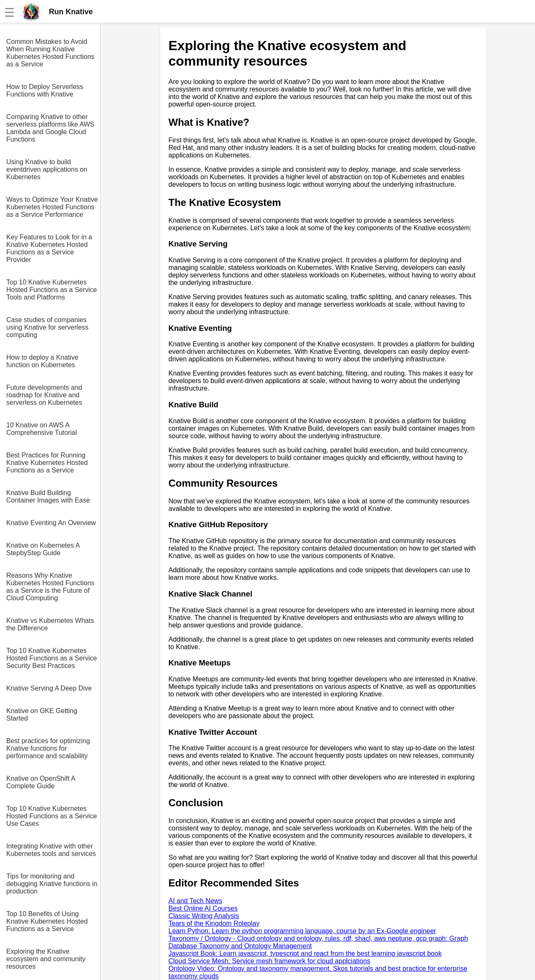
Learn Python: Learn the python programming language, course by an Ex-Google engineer (302, 931)
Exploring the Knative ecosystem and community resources (46, 959)
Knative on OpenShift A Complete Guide (41, 782)
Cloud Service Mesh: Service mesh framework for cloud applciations (269, 961)
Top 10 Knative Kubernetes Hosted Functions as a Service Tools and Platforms (52, 290)
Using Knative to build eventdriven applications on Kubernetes (47, 169)
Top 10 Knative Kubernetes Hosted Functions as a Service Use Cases (52, 816)
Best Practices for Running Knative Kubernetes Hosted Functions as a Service (47, 463)
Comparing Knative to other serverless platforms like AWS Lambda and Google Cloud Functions (50, 128)
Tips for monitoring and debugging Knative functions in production (52, 884)
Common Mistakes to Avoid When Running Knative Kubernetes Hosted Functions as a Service (50, 53)
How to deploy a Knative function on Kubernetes (42, 361)
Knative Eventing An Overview (51, 523)
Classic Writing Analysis (204, 916)
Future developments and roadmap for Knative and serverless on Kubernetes (44, 395)
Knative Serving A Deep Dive (49, 688)
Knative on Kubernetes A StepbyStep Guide (43, 549)
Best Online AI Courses (203, 908)
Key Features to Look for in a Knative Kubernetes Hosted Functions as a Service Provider (49, 248)
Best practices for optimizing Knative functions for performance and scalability (48, 748)
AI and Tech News (195, 901)
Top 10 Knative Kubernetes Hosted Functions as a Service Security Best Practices (52, 658)
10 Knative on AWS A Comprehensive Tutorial (42, 429)
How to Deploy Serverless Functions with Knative (45, 90)
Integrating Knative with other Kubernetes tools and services (51, 850)
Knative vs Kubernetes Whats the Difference (50, 624)
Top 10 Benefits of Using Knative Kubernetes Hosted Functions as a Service (47, 921)
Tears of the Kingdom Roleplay (214, 923)
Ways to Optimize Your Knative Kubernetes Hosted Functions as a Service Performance (52, 207)
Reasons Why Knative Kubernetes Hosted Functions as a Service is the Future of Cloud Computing (50, 587)
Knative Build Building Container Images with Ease (48, 496)
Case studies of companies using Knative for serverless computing (47, 327)
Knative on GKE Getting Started (42, 715)
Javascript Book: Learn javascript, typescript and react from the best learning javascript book (305, 953)
